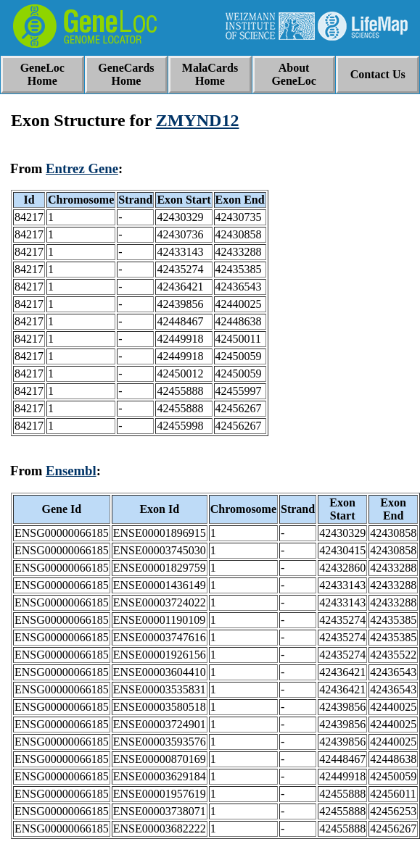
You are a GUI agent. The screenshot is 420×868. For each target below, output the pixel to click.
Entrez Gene (82, 168)
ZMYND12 (198, 120)
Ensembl (71, 471)
